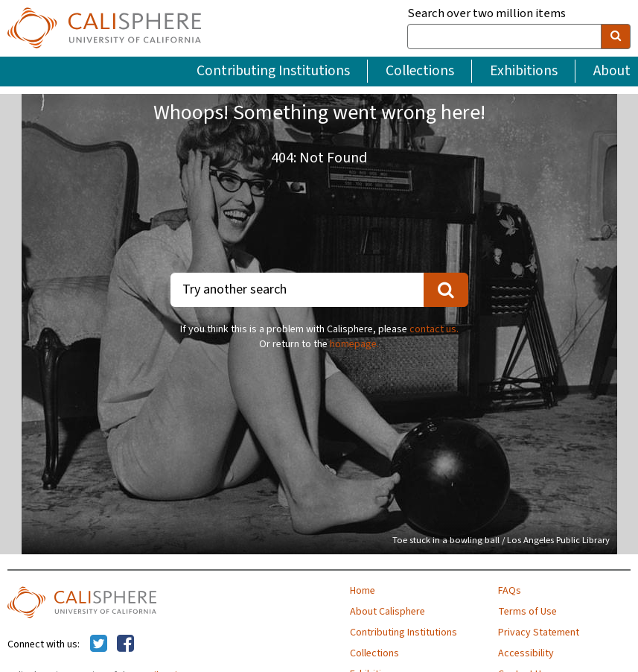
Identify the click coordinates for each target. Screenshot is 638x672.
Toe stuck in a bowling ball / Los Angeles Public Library (501, 540)
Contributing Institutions (273, 71)
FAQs (510, 591)
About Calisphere (387, 612)
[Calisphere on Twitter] (99, 644)
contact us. (434, 329)
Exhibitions (524, 71)
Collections (420, 71)
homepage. (354, 344)
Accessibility (526, 653)
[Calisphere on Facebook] (125, 644)
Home (363, 591)
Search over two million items (487, 14)
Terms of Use (527, 612)
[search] (616, 37)
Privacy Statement (539, 633)
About (612, 71)
